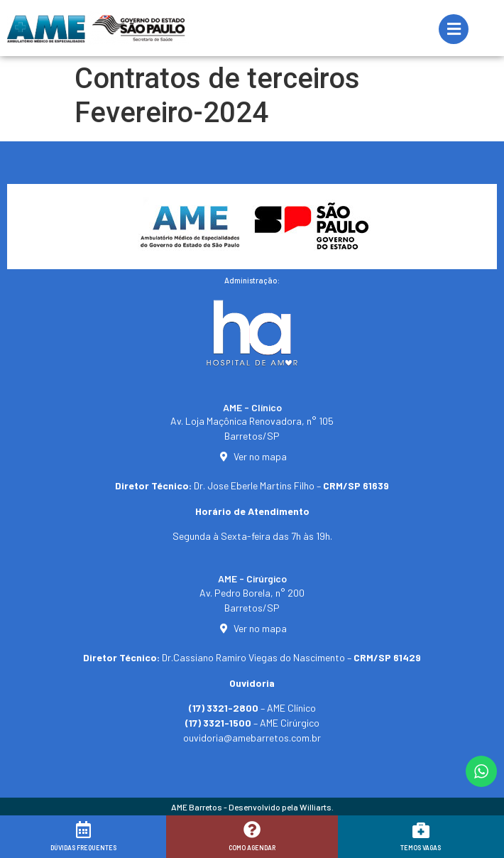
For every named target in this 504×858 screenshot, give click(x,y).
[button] (474, 838)
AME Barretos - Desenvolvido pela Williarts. (252, 807)
